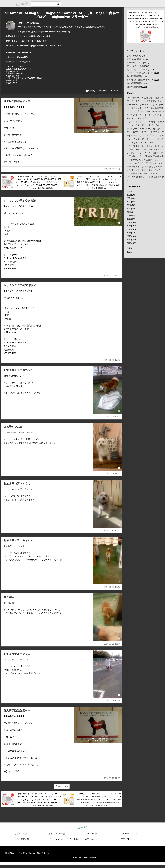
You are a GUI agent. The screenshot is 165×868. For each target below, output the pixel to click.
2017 (129, 222)
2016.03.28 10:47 (112, 587)
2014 (129, 233)
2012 (129, 240)
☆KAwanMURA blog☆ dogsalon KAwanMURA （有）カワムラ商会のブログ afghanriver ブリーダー (62, 15)
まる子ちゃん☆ (13, 427)
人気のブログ (91, 833)
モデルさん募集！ (135, 59)
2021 (129, 209)
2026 (129, 191)
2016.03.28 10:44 (112, 644)
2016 (129, 226)
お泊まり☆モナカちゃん (18, 370)
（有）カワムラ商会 (28, 23)
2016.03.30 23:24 (112, 169)
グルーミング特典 (135, 66)
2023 (129, 202)
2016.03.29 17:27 (112, 360)
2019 (129, 215)
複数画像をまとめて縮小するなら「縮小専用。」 (27, 853)
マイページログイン (130, 833)
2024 (129, 198)
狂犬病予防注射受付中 (17, 101)
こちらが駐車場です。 (137, 56)
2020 (129, 212)
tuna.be (82, 828)
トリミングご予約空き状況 (20, 201)
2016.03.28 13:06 (112, 474)
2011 (129, 243)
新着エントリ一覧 (57, 833)
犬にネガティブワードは (138, 69)
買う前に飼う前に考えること (140, 80)
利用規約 (75, 839)
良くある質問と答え (22, 839)
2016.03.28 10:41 (112, 701)
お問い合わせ (91, 839)
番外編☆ (9, 597)
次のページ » (62, 786)
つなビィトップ (20, 833)
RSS (130, 252)
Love (103, 91)
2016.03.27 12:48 (112, 778)
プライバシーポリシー (59, 839)
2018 (129, 219)
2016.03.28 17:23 (112, 417)
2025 (129, 195)
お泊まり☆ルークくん (17, 654)
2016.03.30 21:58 (112, 275)
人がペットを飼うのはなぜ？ (140, 73)
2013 (129, 236)
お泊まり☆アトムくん (17, 484)
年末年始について (135, 63)
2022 (129, 205)
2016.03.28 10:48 (112, 530)
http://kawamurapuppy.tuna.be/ (31, 45)
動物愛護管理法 (134, 76)
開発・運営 (126, 839)
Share (114, 91)
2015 (129, 229)
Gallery (90, 91)
